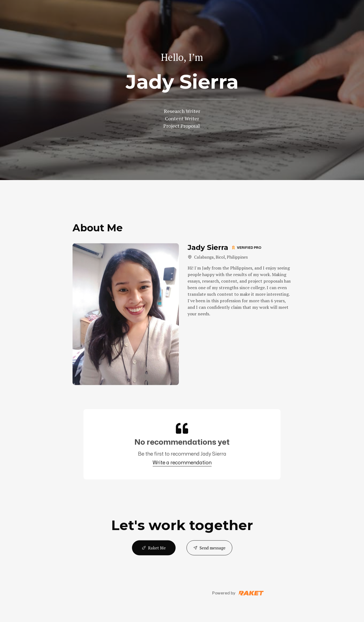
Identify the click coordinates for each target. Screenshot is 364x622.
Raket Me (154, 548)
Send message (209, 548)
